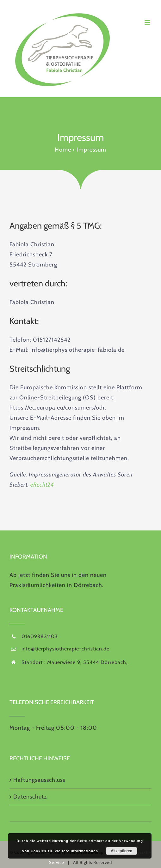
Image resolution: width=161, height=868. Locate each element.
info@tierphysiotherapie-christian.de (65, 649)
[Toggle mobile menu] (148, 22)
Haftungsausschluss (39, 780)
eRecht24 (42, 485)
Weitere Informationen (76, 851)
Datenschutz (30, 797)
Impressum (28, 813)
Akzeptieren (121, 851)
